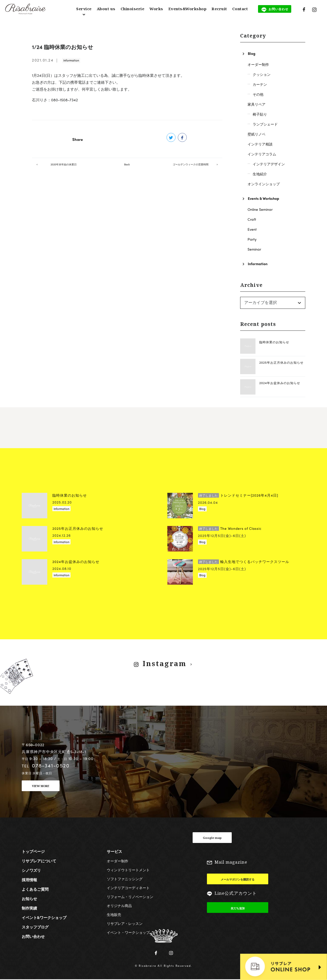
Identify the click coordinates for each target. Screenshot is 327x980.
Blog (252, 53)
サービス (114, 851)
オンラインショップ (264, 184)
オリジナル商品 (119, 905)
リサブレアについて (39, 861)
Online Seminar (260, 209)
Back (127, 169)
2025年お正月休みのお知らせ (281, 362)
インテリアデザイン (269, 164)
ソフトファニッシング (125, 879)
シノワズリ (31, 870)
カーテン (260, 84)
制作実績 (29, 908)
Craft (252, 219)
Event (252, 229)
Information (71, 60)
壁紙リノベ (256, 134)
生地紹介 (260, 174)
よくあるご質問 (35, 889)
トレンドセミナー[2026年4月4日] (238, 495)
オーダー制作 (258, 64)
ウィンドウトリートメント (128, 870)
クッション (262, 74)
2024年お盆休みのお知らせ (280, 383)
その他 (258, 94)
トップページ (33, 851)
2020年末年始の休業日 (64, 169)
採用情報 (29, 880)
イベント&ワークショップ (44, 917)
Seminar (254, 249)
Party (252, 239)
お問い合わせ (33, 936)
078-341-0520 (51, 765)
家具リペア (256, 104)
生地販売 (114, 914)
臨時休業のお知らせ (274, 342)
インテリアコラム (262, 154)
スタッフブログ (35, 927)
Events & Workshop (264, 198)
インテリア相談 (260, 144)
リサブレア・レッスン (125, 923)
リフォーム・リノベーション (130, 897)
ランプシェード (265, 124)
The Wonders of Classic (230, 528)
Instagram (164, 663)
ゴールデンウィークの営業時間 (191, 169)
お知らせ (29, 899)
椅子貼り (260, 114)
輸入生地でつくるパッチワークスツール (244, 562)
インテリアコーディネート (128, 888)
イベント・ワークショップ (128, 932)
